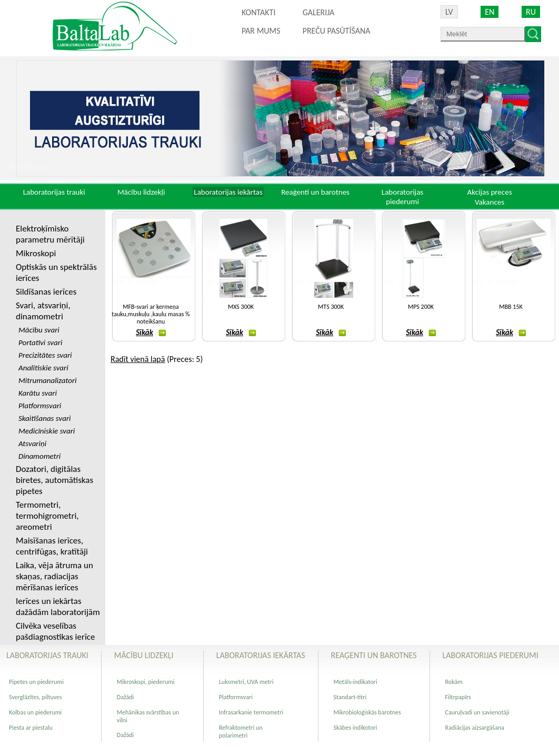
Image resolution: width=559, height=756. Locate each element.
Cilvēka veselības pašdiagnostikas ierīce (55, 631)
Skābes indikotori (356, 728)
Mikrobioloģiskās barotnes (367, 712)
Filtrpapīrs (458, 697)
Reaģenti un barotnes (315, 192)
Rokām (454, 682)
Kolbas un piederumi (35, 712)
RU (531, 12)
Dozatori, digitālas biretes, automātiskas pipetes (54, 480)
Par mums (261, 31)
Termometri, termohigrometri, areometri (47, 516)
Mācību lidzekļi (141, 192)
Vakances (490, 202)
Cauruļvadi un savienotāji (477, 712)
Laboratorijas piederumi (402, 197)
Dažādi (125, 697)
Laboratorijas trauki (54, 192)
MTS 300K (331, 307)
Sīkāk (151, 332)
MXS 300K (241, 307)
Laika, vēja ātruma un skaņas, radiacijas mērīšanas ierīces (54, 576)
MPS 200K (421, 307)
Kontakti (258, 12)
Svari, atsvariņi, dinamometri (43, 311)
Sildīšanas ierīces (46, 292)
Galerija (319, 12)
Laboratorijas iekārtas (228, 192)
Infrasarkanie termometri (251, 712)
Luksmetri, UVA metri (246, 682)
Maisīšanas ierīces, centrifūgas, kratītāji (52, 546)
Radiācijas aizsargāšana (475, 728)
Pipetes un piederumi (36, 682)
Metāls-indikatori (356, 682)
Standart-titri (350, 697)
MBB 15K (511, 307)
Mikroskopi (36, 253)
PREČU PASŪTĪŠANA (337, 31)
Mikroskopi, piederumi (146, 682)
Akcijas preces (489, 192)
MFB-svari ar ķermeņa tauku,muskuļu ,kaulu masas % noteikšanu (151, 314)
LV (449, 12)
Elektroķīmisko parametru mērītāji (50, 234)
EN (490, 12)
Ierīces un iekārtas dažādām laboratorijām (58, 607)
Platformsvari (236, 697)
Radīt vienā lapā (138, 359)
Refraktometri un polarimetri (241, 732)
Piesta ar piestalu (31, 728)
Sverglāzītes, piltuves (36, 697)
